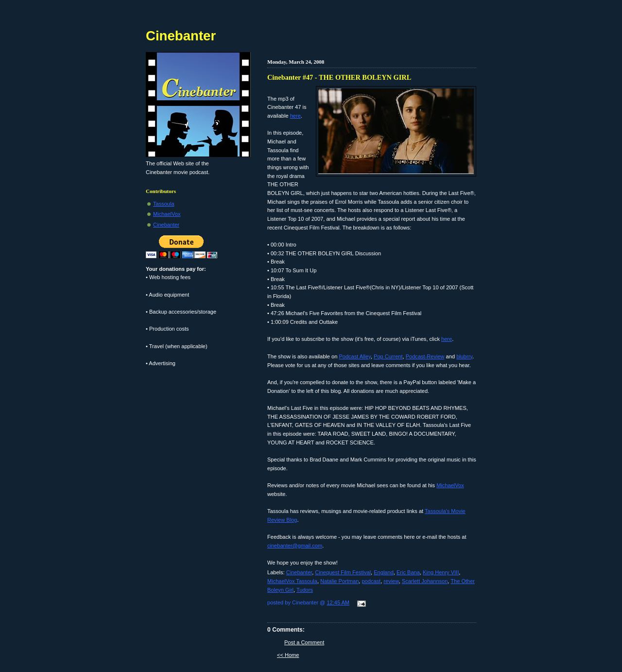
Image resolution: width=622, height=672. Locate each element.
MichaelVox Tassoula (292, 581)
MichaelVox (450, 485)
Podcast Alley (355, 356)
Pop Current (388, 356)
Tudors (305, 590)
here (295, 116)
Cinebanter (299, 572)
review (391, 581)
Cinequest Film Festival (343, 572)
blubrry (464, 356)
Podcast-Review (425, 356)
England (384, 572)
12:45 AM (338, 602)
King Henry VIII (441, 572)
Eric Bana (408, 572)
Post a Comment (304, 642)
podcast (371, 581)
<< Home (288, 655)
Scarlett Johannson (425, 581)
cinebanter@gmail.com (295, 546)
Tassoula (164, 204)
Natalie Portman (339, 581)
